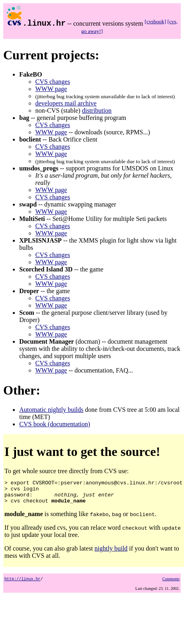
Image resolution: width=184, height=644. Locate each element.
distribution (97, 110)
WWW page (51, 89)
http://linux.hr (22, 583)
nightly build (111, 553)
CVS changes (53, 82)
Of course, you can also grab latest (50, 553)
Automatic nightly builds (51, 410)
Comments (171, 584)
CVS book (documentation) (55, 424)
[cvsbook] (155, 21)
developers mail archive (66, 103)
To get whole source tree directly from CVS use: (94, 494)
